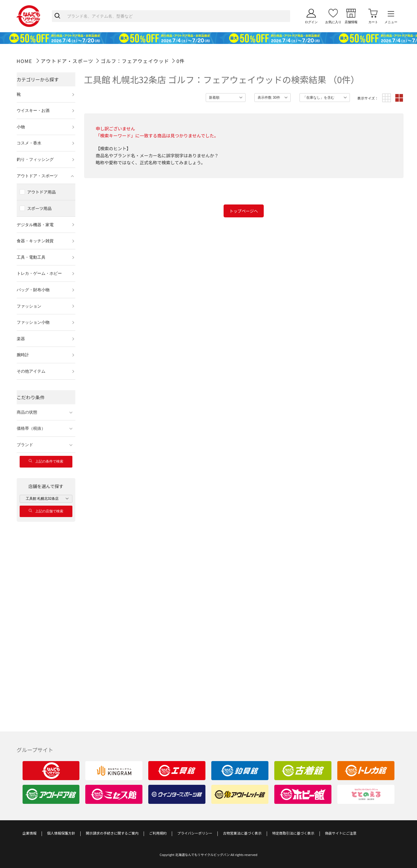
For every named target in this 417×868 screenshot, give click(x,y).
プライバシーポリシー (195, 833)
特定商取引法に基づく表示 (293, 833)
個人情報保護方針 (61, 833)
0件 (181, 61)
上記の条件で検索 (46, 461)
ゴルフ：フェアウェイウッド (135, 61)
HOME (24, 61)
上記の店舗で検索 (46, 511)
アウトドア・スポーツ (67, 61)
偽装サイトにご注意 (341, 833)
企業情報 (30, 833)
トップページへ (244, 211)
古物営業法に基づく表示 (242, 833)
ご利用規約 (158, 833)
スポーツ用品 (40, 208)
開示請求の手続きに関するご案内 (112, 833)
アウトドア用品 (42, 192)
